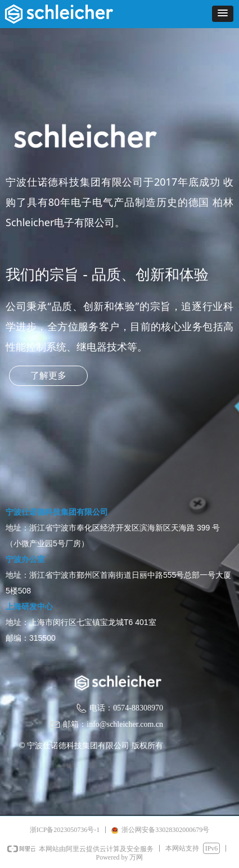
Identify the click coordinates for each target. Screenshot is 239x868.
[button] (223, 14)
